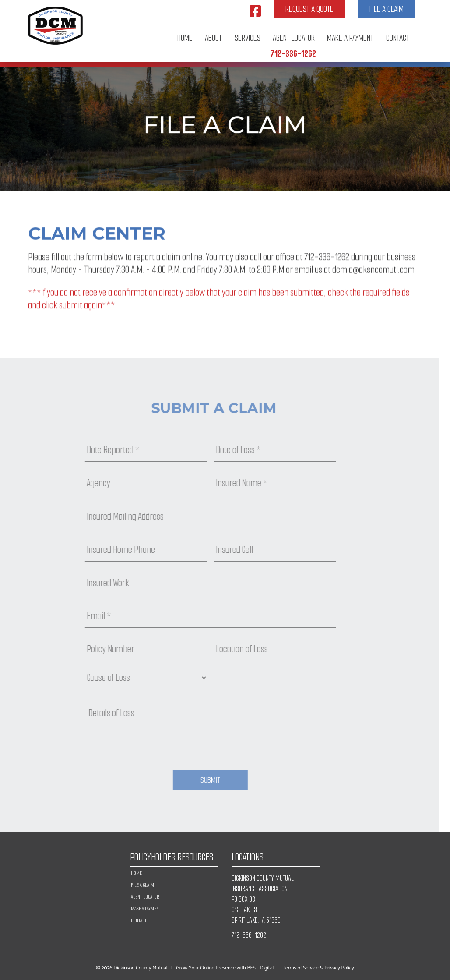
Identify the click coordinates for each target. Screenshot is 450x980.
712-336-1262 (293, 54)
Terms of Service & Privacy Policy (318, 968)
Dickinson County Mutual (140, 968)
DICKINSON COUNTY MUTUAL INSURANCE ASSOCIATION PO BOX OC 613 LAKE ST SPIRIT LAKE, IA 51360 (263, 899)
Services (248, 38)
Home (185, 38)
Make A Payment (350, 38)
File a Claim (387, 9)
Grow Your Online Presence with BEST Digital (225, 968)
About (213, 38)
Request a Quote (309, 9)
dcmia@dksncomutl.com (373, 273)
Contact (398, 38)
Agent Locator (294, 38)
